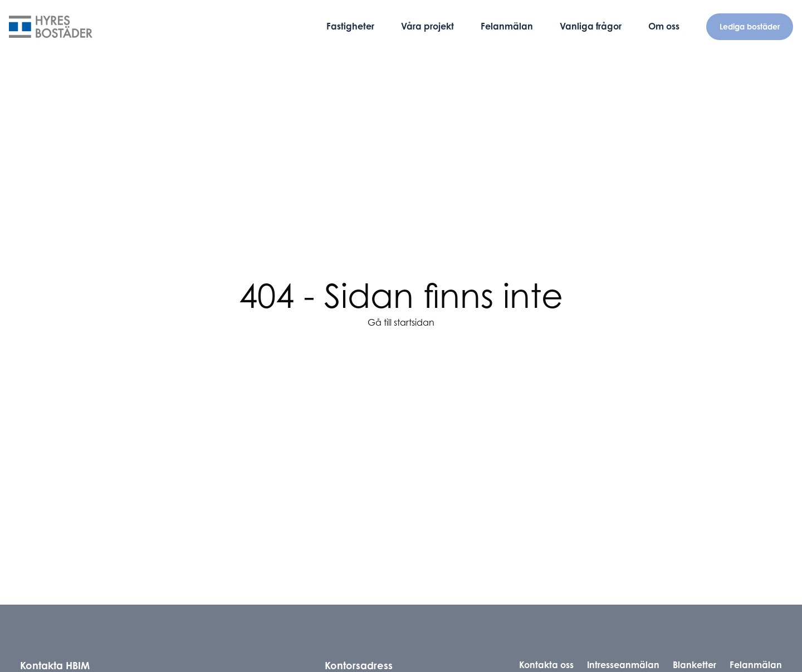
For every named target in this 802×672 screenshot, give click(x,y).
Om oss (664, 26)
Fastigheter (350, 26)
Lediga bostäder (750, 26)
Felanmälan (507, 26)
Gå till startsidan (401, 322)
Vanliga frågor (591, 26)
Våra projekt (427, 26)
